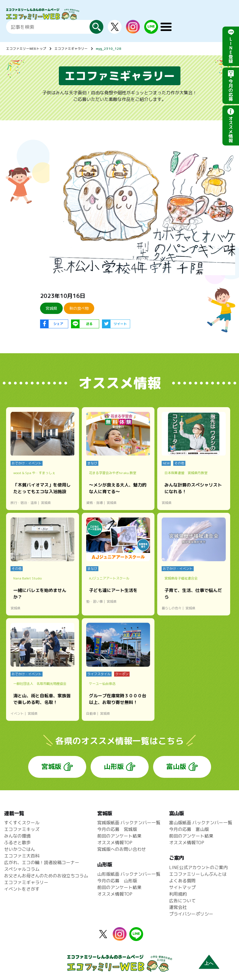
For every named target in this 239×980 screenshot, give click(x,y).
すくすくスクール (22, 823)
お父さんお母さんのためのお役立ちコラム (46, 876)
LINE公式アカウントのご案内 (198, 867)
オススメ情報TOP (115, 843)
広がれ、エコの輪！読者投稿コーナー (42, 862)
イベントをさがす (22, 889)
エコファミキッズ (22, 829)
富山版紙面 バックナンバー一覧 (201, 823)
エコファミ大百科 (22, 856)
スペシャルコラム (22, 869)
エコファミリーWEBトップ (26, 49)
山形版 (114, 766)
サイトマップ (182, 887)
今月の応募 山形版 (117, 881)
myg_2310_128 (109, 49)
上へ (209, 963)
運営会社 (178, 907)
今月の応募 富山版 (189, 829)
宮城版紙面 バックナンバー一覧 (129, 823)
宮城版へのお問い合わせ (122, 849)
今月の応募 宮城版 (117, 829)
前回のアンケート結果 (119, 836)
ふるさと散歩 (17, 843)
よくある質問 (182, 881)
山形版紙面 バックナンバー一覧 (129, 874)
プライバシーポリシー (191, 914)
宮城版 (51, 766)
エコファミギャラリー (71, 49)
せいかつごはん (20, 849)
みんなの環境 (17, 836)
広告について (182, 901)
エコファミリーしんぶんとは (198, 874)
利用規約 (178, 894)
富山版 (176, 766)
